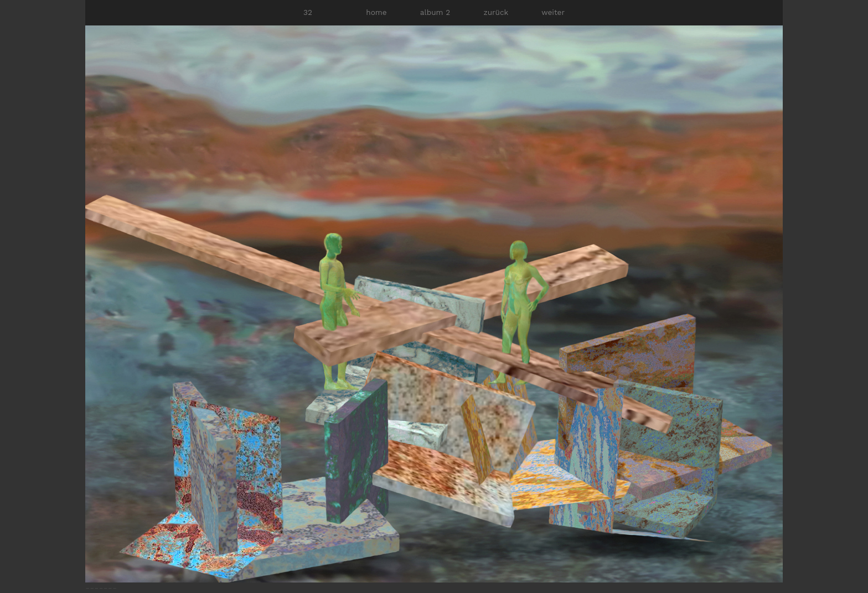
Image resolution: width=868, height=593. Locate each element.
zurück (496, 12)
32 (308, 12)
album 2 (435, 12)
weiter (553, 12)
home (376, 12)
